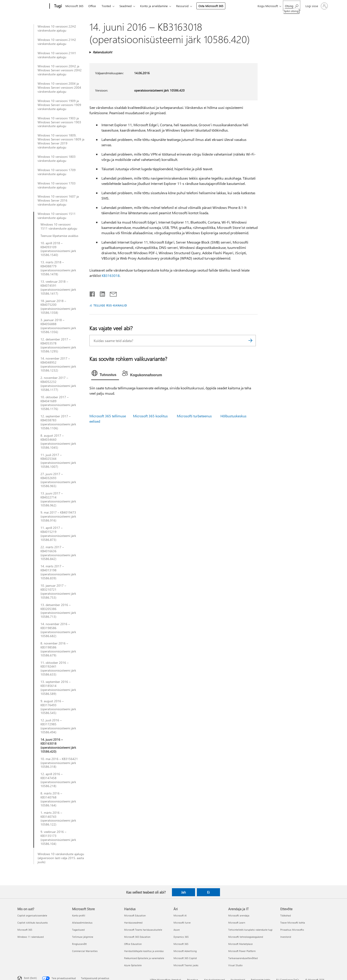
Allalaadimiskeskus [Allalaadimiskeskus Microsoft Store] (82, 923)
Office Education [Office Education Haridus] (133, 944)
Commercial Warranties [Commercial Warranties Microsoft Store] (85, 951)
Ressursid (182, 6)
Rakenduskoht (102, 52)
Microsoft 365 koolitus (150, 416)
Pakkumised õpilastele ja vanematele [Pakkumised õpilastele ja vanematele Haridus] (144, 958)
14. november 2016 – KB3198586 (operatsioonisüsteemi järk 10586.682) (58, 630)
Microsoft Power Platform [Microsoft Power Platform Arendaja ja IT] (242, 951)
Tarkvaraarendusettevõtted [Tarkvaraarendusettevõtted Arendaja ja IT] (243, 958)
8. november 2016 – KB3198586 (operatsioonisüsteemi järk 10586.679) (58, 649)
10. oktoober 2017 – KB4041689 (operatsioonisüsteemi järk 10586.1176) (58, 403)
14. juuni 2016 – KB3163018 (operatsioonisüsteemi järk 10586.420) (58, 746)
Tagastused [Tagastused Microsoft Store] (78, 930)
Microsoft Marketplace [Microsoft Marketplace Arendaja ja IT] (240, 944)
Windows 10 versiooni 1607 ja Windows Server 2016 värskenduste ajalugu (58, 200)
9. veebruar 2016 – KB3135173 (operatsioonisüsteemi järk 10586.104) (58, 838)
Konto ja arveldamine (154, 6)
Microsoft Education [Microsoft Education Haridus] (135, 915)
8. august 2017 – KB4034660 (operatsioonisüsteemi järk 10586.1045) (58, 442)
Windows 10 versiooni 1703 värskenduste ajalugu (57, 185)
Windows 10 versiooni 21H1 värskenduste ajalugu (57, 55)
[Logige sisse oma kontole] (316, 6)
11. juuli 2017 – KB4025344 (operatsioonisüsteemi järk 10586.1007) (58, 461)
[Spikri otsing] (292, 6)
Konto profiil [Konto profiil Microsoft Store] (79, 915)
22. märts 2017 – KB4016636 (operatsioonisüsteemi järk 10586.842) (58, 553)
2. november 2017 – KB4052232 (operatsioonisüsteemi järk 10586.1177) (58, 384)
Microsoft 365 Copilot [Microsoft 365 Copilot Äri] (185, 958)
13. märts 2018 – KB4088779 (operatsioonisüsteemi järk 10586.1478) (58, 268)
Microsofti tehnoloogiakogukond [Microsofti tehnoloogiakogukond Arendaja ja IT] (246, 937)
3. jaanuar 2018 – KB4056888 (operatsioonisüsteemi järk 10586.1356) (58, 326)
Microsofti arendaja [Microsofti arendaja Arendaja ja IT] (239, 915)
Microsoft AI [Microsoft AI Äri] (180, 915)
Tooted (106, 6)
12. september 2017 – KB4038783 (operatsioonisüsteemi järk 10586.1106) (58, 422)
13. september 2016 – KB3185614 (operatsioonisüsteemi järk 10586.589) (58, 688)
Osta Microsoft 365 (211, 6)
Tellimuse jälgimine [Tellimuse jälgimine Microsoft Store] (83, 937)
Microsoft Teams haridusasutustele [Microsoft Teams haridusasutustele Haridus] (143, 930)
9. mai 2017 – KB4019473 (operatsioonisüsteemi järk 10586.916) (58, 516)
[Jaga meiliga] (111, 293)
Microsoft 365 (74, 6)
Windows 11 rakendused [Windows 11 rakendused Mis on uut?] (30, 937)
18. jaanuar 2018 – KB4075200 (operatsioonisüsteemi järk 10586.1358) (58, 307)
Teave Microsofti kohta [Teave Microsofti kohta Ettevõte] (293, 923)
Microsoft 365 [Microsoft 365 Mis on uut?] (25, 930)
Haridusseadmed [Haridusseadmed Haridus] (133, 923)
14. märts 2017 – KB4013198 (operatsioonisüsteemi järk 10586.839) (58, 572)
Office (92, 6)
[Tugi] (57, 6)
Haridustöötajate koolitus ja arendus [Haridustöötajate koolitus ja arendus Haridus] (144, 951)
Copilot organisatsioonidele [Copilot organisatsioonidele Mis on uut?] (32, 915)
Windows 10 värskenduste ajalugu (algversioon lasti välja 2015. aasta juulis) (61, 858)
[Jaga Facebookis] (93, 293)
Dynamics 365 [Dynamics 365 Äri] (181, 937)
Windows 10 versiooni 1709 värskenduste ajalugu (57, 172)
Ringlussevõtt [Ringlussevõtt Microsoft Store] (79, 944)
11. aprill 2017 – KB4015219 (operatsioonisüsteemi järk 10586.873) (58, 534)
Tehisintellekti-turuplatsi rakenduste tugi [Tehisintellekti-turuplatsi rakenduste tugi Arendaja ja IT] (250, 930)
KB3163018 (111, 275)
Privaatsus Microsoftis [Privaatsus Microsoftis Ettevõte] (292, 930)
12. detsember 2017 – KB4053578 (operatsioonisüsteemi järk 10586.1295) (58, 345)
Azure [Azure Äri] (177, 930)
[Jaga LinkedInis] (101, 293)
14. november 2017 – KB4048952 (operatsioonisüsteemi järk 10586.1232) (58, 364)
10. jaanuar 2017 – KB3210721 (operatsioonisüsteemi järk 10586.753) (58, 592)
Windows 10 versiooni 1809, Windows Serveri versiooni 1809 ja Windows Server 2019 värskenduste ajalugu (61, 141)
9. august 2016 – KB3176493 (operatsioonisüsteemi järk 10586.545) (58, 707)
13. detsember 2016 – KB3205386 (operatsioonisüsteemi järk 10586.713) (58, 611)
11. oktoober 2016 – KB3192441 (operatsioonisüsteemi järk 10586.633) (58, 669)
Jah (183, 892)
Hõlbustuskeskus (233, 416)
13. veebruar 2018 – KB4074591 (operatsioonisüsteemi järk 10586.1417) (58, 288)
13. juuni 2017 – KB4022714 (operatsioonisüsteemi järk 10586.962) (58, 499)
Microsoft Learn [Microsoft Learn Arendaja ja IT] (237, 923)
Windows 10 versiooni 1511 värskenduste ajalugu (57, 216)
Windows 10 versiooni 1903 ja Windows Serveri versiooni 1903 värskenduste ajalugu (59, 122)
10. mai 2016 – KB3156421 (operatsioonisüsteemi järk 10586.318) (59, 763)
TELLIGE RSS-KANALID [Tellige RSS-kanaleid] (110, 305)
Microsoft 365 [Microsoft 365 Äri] (181, 944)
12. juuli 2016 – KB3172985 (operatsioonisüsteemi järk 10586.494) (58, 726)
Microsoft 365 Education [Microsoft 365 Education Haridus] (137, 937)
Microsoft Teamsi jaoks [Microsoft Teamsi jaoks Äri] (186, 965)
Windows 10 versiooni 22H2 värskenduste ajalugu (57, 28)
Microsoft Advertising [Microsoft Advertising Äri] (185, 951)
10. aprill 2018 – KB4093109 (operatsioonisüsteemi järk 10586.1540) (58, 249)
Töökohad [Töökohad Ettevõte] (285, 915)
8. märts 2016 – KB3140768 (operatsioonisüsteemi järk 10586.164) (58, 799)
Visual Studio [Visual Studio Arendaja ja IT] (235, 965)
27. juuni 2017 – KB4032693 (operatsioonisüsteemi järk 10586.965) (58, 480)
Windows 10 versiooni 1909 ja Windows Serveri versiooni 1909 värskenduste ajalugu (59, 105)
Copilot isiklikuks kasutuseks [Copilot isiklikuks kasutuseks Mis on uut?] (33, 923)
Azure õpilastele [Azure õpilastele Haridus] (133, 965)
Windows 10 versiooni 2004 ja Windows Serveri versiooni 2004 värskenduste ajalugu (59, 88)
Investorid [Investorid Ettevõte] (286, 937)
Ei (208, 892)
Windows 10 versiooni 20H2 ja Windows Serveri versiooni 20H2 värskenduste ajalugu (60, 70)
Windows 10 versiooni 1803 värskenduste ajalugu (57, 159)
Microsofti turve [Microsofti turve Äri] (182, 923)
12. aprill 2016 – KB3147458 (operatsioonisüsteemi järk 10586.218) (58, 780)
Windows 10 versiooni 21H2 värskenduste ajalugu (57, 42)
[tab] (105, 374)
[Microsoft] (33, 6)
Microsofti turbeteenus (194, 416)
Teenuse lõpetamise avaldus (59, 236)
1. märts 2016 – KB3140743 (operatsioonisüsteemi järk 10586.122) (58, 819)
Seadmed (126, 6)
